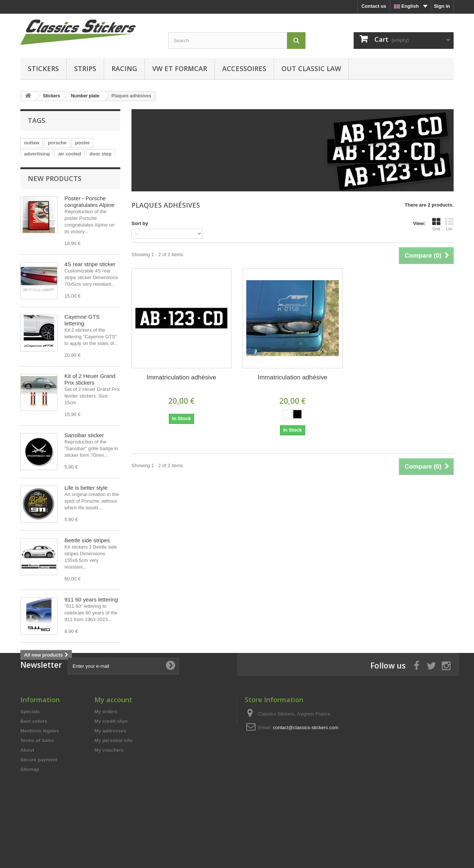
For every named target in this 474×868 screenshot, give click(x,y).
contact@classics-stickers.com (306, 779)
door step (101, 154)
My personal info (114, 792)
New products (55, 194)
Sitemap (30, 821)
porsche (57, 143)
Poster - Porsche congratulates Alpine (89, 217)
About (27, 802)
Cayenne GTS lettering (82, 335)
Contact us (374, 6)
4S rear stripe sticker (90, 279)
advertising (37, 154)
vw (91, 165)
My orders (106, 763)
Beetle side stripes (87, 555)
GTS (74, 165)
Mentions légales (40, 783)
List (449, 224)
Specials (30, 763)
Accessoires (244, 68)
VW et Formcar (180, 68)
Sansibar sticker (84, 450)
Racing (124, 68)
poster (83, 143)
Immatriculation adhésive (181, 377)
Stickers (43, 68)
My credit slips (111, 773)
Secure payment (39, 812)
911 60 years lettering (91, 615)
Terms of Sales (37, 792)
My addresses (110, 783)
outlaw (32, 143)
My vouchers (109, 802)
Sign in (442, 6)
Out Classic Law (311, 68)
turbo (54, 165)
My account (113, 751)
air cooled (69, 154)
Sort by (140, 223)
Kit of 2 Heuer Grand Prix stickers (90, 394)
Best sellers (34, 773)
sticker (32, 165)
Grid (436, 224)
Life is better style (86, 503)
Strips (85, 68)
